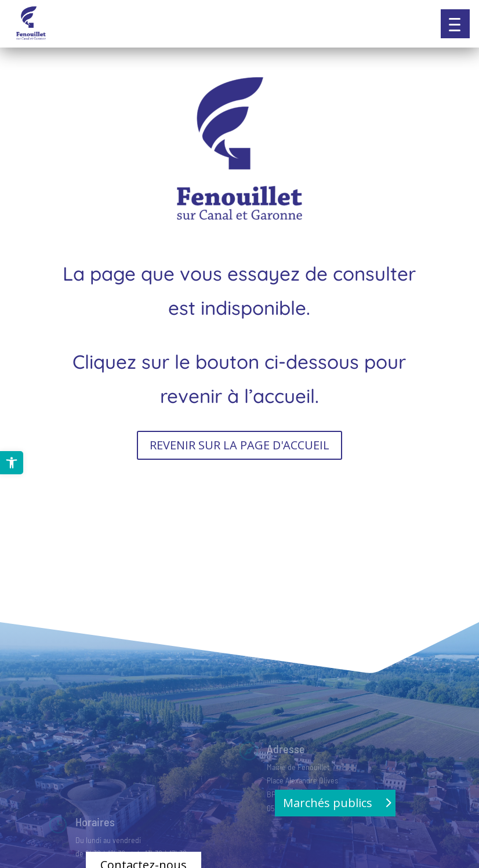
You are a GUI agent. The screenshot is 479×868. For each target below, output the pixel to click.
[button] (455, 24)
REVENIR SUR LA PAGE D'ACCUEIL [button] (239, 445)
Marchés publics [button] (328, 803)
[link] (12, 463)
